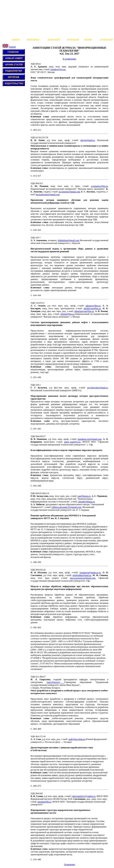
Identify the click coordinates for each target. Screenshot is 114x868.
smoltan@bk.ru (44, 802)
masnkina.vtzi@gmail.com (90, 439)
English (12, 47)
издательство (106, 39)
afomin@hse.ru (68, 314)
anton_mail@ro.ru (72, 442)
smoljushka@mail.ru (82, 575)
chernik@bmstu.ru (86, 502)
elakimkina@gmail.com (69, 240)
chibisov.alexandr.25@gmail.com (66, 507)
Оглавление (69, 864)
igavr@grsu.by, (56, 682)
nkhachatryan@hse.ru (84, 311)
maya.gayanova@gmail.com (83, 578)
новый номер (33, 39)
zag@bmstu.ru (84, 496)
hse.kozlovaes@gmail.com (48, 194)
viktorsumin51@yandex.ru (83, 796)
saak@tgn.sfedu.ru (77, 739)
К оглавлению (69, 59)
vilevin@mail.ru (88, 140)
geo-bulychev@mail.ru (98, 388)
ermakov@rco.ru (58, 69)
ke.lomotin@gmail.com (69, 192)
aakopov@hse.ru (93, 306)
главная (16, 39)
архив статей (54, 39)
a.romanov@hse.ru (99, 186)
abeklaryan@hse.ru (92, 308)
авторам (88, 39)
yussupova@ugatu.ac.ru (90, 572)
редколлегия (73, 39)
